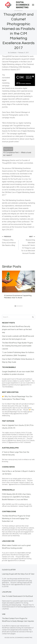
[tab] (15, 306)
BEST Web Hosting (10, 392)
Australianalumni (10, 448)
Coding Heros (8, 467)
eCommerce (19, 11)
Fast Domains (8, 421)
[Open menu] (33, 5)
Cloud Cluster (9, 570)
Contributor (13, 53)
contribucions (9, 512)
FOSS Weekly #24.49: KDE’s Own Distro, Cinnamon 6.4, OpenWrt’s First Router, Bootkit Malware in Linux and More (17, 497)
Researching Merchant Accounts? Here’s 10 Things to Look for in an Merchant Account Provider (28, 245)
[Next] (33, 288)
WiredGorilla (8, 490)
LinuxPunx (7, 592)
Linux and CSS (8, 541)
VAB (4, 614)
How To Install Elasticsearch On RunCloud (17, 596)
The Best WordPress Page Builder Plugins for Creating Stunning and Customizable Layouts (17, 346)
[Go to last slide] (4, 288)
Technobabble (9, 367)
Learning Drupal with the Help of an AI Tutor (18, 574)
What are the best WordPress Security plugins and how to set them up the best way (17, 329)
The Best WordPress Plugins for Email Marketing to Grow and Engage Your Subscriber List (16, 518)
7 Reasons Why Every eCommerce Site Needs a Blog (9, 241)
